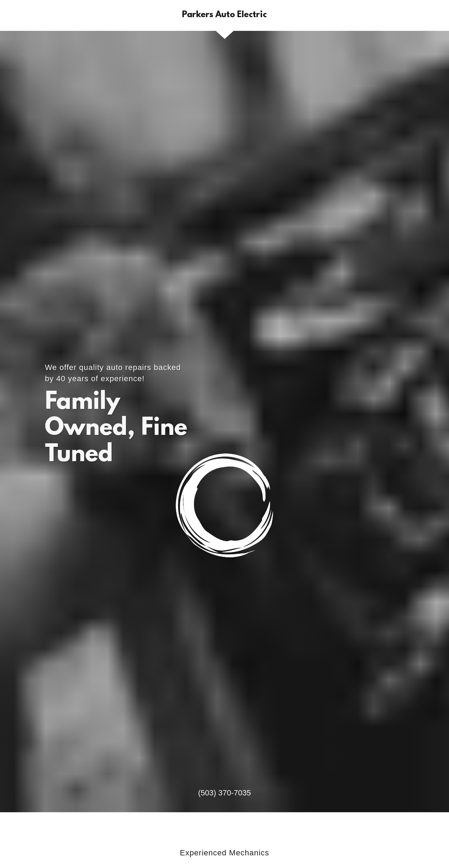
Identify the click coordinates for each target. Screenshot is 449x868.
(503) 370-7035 (224, 793)
